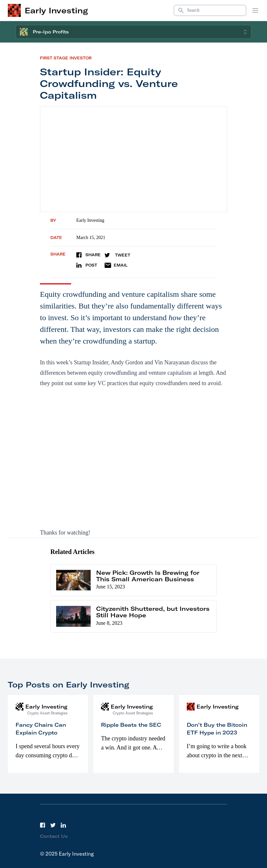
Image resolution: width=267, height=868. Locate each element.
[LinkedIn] (63, 825)
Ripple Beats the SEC (131, 725)
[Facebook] (43, 825)
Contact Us (54, 836)
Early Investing (90, 220)
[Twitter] (53, 825)
